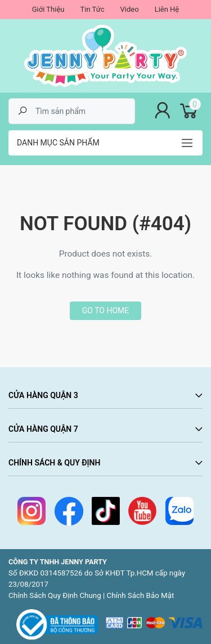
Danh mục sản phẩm (58, 143)
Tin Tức (92, 9)
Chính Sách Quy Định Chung (55, 595)
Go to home (105, 310)
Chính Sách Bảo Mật (141, 595)
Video (130, 9)
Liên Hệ (167, 9)
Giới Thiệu (48, 9)
